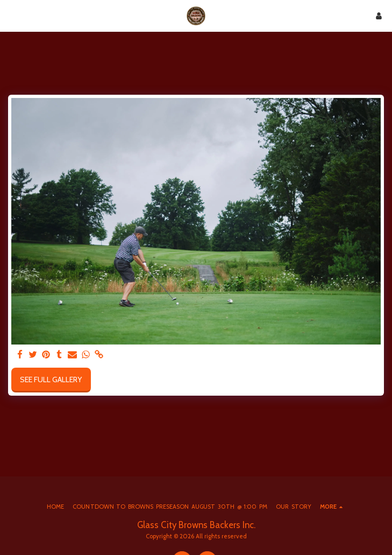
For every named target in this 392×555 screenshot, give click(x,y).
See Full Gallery (51, 380)
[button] (12, 16)
